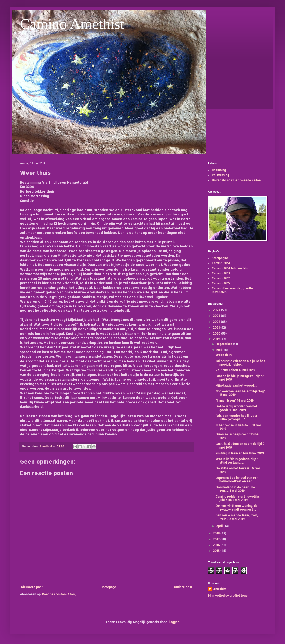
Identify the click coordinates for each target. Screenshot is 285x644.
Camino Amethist (72, 24)
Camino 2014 (221, 263)
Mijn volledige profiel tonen (229, 596)
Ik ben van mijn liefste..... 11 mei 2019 (238, 427)
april (220, 526)
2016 (217, 545)
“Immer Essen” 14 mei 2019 (235, 401)
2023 (217, 316)
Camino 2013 (221, 273)
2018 (217, 533)
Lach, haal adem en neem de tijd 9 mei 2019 (240, 445)
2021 (217, 327)
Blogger (173, 622)
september (225, 344)
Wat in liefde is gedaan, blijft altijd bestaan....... (237, 461)
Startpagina (220, 258)
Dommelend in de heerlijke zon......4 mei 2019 (235, 489)
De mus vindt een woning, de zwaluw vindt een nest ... (237, 507)
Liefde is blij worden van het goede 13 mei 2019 (236, 408)
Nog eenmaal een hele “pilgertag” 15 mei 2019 (240, 393)
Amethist (220, 589)
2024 (217, 310)
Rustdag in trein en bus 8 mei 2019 (240, 453)
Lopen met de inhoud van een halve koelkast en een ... (237, 479)
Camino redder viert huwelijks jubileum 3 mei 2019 (238, 498)
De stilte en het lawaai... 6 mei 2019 (238, 470)
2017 (217, 539)
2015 (217, 551)
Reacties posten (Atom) (59, 594)
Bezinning (219, 170)
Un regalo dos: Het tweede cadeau (237, 180)
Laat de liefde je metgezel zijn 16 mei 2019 (240, 378)
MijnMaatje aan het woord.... (236, 385)
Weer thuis (224, 355)
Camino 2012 (221, 278)
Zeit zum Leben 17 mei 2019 (235, 370)
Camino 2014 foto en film (230, 268)
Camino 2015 (221, 283)
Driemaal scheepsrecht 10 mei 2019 (238, 436)
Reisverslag (220, 175)
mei (219, 350)
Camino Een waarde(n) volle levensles (232, 290)
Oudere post (183, 587)
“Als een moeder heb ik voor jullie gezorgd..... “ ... (237, 417)
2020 (217, 333)
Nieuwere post (32, 587)
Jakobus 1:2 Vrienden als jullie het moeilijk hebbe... (240, 363)
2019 (217, 339)
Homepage (108, 587)
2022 (217, 322)
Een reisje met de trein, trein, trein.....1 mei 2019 (237, 517)
